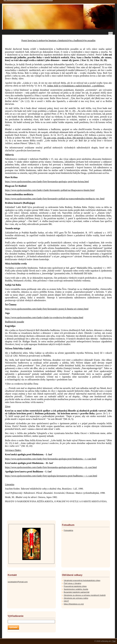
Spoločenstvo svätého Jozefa (76, 589)
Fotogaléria (68, 530)
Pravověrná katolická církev (75, 586)
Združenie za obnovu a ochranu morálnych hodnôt (85, 595)
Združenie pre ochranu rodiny (76, 598)
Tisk (114, 641)
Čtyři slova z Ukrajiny (73, 583)
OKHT (66, 601)
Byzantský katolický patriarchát (77, 592)
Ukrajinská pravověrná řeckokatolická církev (82, 580)
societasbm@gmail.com (18, 582)
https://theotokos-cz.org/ (74, 604)
